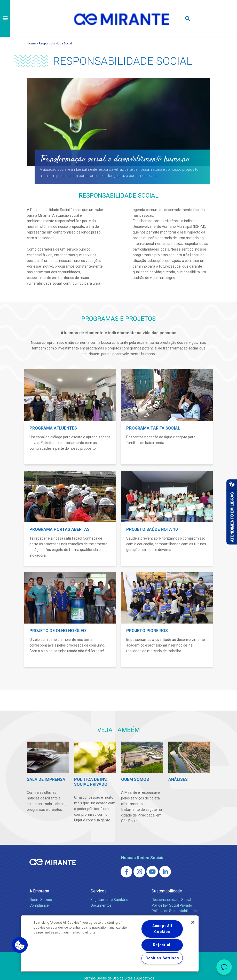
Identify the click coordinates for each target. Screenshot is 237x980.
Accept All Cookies (162, 929)
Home (31, 43)
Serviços (99, 891)
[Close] (193, 922)
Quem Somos (41, 900)
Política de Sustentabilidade (174, 911)
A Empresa (39, 891)
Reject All (162, 945)
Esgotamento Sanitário (109, 900)
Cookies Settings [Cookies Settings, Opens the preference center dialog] (162, 958)
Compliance (39, 905)
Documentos (101, 905)
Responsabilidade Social (55, 43)
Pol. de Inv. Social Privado (172, 905)
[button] (20, 945)
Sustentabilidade (167, 891)
